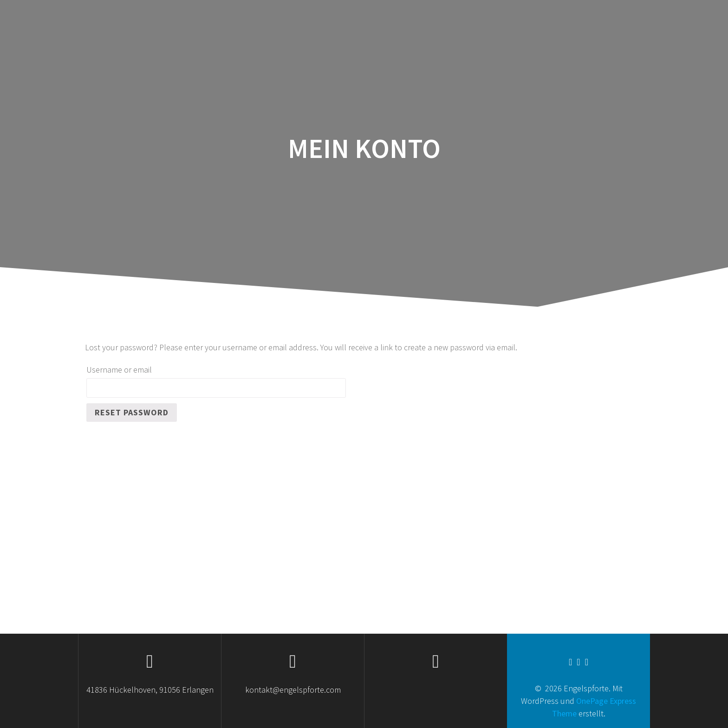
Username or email (119, 370)
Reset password (132, 412)
